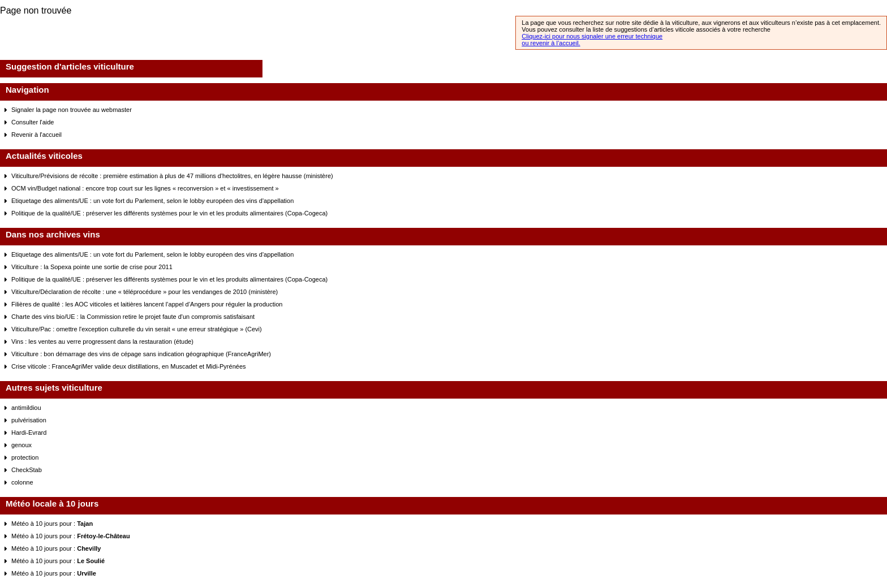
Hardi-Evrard (29, 433)
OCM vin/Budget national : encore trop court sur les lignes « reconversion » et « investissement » (145, 188)
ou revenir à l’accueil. (551, 43)
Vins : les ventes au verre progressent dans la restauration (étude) (102, 341)
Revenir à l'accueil (36, 135)
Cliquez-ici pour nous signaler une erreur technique (592, 36)
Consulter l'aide (33, 122)
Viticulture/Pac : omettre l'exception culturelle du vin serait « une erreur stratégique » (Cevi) (137, 329)
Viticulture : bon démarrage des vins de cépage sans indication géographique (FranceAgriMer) (141, 354)
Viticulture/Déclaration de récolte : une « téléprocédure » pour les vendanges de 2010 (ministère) (145, 292)
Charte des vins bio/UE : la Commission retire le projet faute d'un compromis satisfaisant (133, 317)
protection (25, 457)
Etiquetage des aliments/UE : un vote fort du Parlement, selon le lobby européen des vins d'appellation (152, 201)
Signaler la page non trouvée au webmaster (72, 110)
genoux (21, 445)
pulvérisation (29, 420)
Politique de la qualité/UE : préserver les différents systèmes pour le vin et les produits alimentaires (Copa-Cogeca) (169, 213)
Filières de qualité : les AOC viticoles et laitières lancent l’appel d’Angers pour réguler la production (147, 304)
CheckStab (27, 470)
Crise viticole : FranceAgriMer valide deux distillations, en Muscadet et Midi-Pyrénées (129, 366)
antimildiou (26, 408)
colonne (22, 482)
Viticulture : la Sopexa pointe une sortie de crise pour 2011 (92, 267)
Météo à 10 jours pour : (52, 524)
